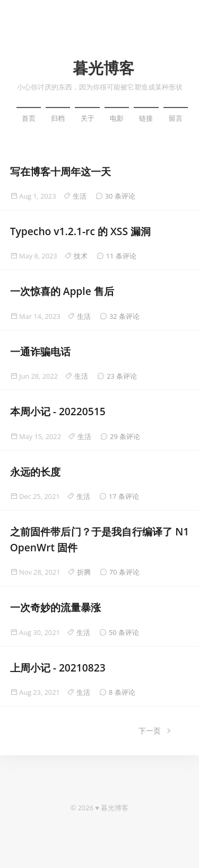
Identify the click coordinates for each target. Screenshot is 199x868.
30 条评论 (120, 196)
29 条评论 (125, 436)
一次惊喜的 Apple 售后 (62, 291)
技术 (81, 256)
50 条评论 (124, 632)
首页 (29, 118)
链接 (146, 118)
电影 (117, 118)
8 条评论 (122, 692)
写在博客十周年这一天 (60, 171)
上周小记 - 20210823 (58, 668)
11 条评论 (121, 256)
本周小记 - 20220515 (58, 411)
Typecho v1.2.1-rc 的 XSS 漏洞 (80, 231)
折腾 (84, 572)
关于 (88, 118)
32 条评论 (124, 316)
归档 (58, 118)
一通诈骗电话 (40, 351)
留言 (176, 118)
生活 (80, 196)
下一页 (155, 731)
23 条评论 (122, 376)
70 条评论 (124, 572)
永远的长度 (35, 472)
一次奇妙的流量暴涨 (55, 607)
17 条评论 (124, 496)
